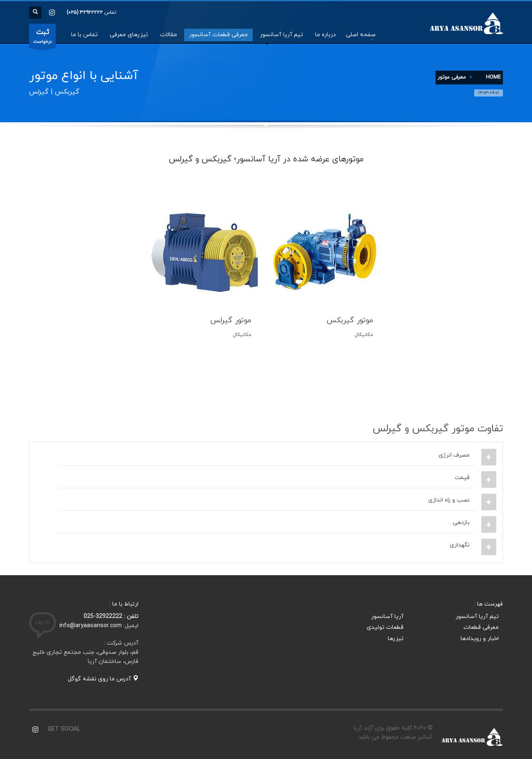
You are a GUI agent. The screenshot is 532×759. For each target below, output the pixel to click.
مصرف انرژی (454, 455)
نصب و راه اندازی (449, 500)
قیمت (462, 478)
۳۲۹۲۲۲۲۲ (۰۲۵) (85, 12)
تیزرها (396, 639)
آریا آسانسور (387, 617)
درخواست (42, 38)
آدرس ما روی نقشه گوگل (103, 679)
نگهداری (460, 545)
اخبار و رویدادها (480, 639)
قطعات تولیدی (385, 627)
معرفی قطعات (481, 627)
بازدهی (461, 523)
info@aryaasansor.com (91, 626)
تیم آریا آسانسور (477, 617)
